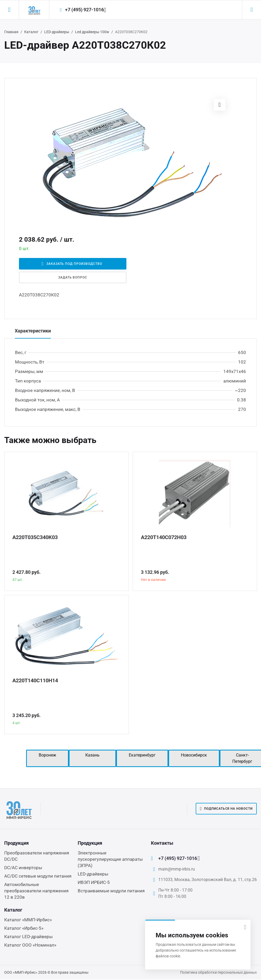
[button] (220, 105)
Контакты (162, 843)
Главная (11, 32)
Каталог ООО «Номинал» (30, 945)
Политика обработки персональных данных (218, 972)
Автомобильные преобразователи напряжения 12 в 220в (36, 891)
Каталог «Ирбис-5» (24, 928)
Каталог (31, 32)
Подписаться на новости (226, 809)
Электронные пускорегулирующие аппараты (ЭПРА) (110, 859)
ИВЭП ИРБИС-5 (94, 882)
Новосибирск (194, 755)
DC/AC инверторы (23, 868)
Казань (92, 755)
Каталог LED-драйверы (28, 937)
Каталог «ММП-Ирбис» (28, 920)
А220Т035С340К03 (35, 537)
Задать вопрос (73, 277)
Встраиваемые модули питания (111, 891)
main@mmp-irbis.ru (177, 869)
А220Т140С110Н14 (35, 680)
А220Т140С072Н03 (164, 537)
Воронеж (47, 755)
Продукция (16, 843)
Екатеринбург (142, 755)
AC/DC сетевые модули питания (38, 876)
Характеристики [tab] (33, 331)
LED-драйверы (57, 32)
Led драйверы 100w (92, 32)
